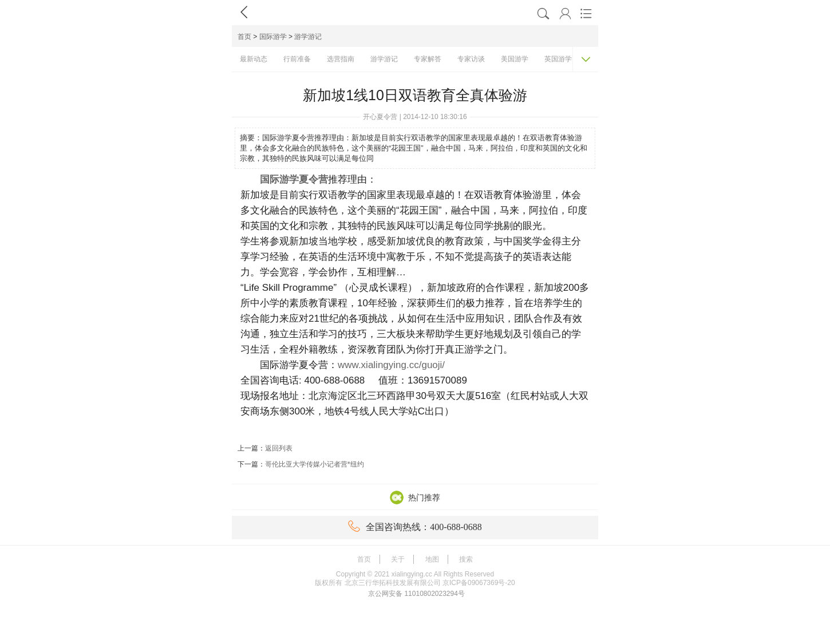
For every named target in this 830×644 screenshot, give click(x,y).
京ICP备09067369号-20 (479, 583)
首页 (244, 37)
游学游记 (308, 37)
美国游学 (515, 59)
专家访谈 (471, 59)
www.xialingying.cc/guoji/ (391, 365)
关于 (398, 559)
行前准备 (297, 59)
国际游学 (273, 37)
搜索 (466, 559)
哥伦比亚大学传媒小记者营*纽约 (315, 464)
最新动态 (254, 59)
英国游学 (558, 59)
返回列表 (279, 448)
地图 (432, 559)
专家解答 (428, 59)
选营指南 (341, 59)
